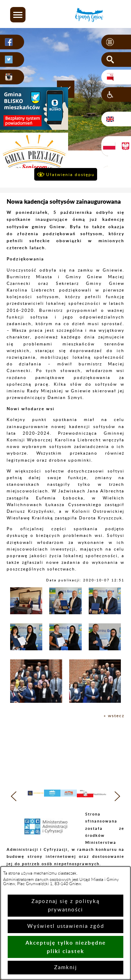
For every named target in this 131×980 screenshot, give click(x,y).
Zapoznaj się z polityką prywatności (65, 906)
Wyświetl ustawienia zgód (66, 926)
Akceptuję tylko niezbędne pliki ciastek (66, 947)
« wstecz (114, 716)
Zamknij (66, 968)
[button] (18, 15)
